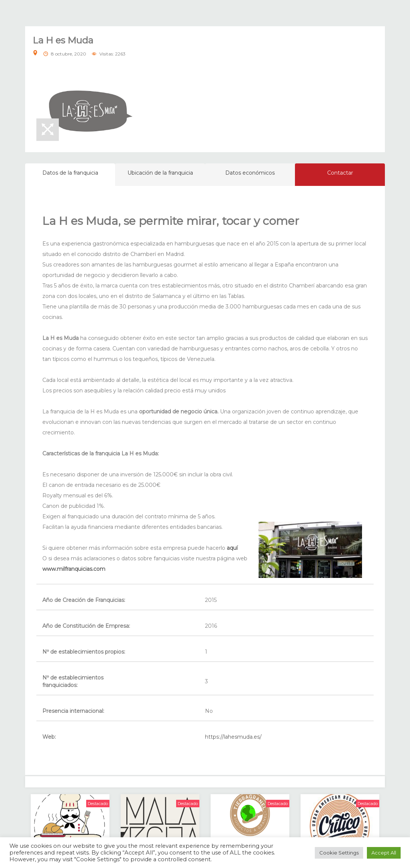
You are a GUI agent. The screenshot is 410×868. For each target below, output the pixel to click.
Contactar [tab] (340, 173)
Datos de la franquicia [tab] (70, 173)
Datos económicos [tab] (250, 173)
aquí (232, 548)
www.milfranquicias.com (74, 569)
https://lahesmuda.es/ (233, 737)
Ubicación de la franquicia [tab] (160, 173)
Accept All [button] (384, 853)
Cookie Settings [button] (339, 853)
